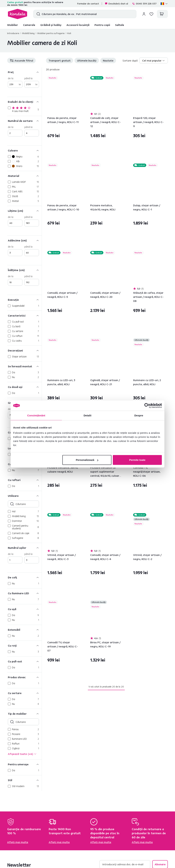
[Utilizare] (24, 496)
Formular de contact (88, 4)
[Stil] (24, 780)
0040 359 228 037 (144, 4)
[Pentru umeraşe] (24, 764)
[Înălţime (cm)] (24, 270)
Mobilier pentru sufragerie (51, 33)
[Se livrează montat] (24, 366)
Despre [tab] (139, 415)
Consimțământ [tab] (36, 415)
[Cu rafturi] (24, 480)
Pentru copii (102, 25)
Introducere (13, 33)
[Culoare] (24, 150)
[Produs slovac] (24, 677)
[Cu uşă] (24, 609)
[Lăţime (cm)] (24, 211)
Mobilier (13, 25)
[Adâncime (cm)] (24, 240)
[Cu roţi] (24, 645)
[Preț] (24, 72)
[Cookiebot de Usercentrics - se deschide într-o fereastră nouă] (147, 405)
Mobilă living (28, 33)
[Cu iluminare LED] (24, 593)
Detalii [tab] (87, 415)
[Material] (24, 176)
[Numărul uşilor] (24, 548)
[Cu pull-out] (24, 661)
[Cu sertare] (24, 693)
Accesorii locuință (78, 25)
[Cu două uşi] (24, 387)
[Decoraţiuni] (24, 350)
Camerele (29, 25)
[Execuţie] (24, 300)
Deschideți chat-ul (116, 4)
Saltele (120, 25)
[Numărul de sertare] (24, 121)
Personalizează (87, 460)
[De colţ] (24, 577)
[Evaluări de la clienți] (24, 102)
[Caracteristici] (24, 315)
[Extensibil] (24, 630)
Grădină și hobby (51, 25)
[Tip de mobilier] (24, 714)
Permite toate (137, 460)
